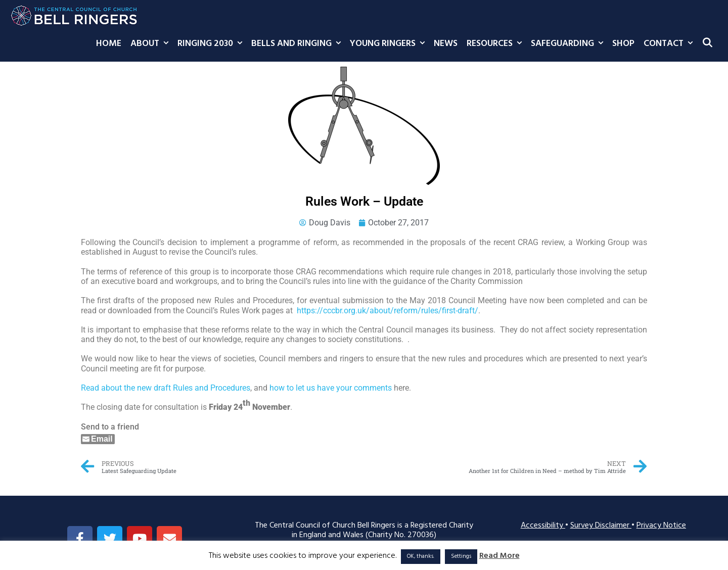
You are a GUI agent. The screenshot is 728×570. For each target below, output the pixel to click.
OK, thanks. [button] (421, 556)
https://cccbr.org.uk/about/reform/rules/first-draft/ (388, 311)
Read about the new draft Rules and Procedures (166, 388)
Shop (623, 44)
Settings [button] (461, 556)
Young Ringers (390, 44)
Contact (670, 44)
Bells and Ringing (298, 44)
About (152, 44)
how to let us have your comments (331, 388)
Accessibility (543, 526)
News (446, 44)
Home (109, 44)
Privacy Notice (661, 526)
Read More (499, 556)
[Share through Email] (98, 439)
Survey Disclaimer (601, 526)
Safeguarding (569, 44)
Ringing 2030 (212, 44)
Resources (496, 44)
